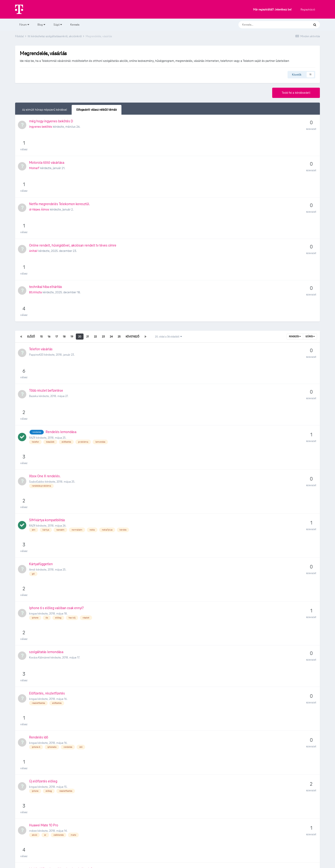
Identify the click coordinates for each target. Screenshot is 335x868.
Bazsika (33, 286)
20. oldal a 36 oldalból (168, 247)
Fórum (24, 25)
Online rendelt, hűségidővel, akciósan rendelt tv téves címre (73, 197)
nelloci (33, 799)
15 (41, 247)
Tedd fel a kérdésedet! (296, 93)
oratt (32, 731)
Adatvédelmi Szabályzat (159, 851)
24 (111, 247)
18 (64, 247)
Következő (132, 247)
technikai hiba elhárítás (46, 218)
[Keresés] (270, 25)
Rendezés (295, 247)
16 (49, 247)
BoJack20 (35, 583)
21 (88, 247)
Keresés (75, 25)
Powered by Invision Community (168, 861)
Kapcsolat (185, 851)
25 (119, 247)
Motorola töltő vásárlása (47, 156)
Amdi (32, 378)
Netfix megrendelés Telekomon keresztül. (60, 177)
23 (103, 247)
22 (95, 247)
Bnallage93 (36, 539)
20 (80, 247)
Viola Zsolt (35, 779)
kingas (33, 401)
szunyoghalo (36, 690)
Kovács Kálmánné (39, 424)
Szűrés (310, 247)
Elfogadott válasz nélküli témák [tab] (97, 110)
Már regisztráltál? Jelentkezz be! (272, 10)
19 (72, 247)
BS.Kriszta (35, 224)
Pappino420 (36, 265)
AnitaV (33, 203)
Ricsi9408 (35, 666)
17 (57, 247)
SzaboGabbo (37, 331)
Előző (31, 247)
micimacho (36, 625)
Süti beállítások (167, 841)
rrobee (33, 515)
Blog (41, 25)
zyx (31, 755)
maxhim (34, 645)
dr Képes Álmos (39, 182)
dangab (34, 562)
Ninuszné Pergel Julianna (44, 604)
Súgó (58, 25)
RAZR (32, 308)
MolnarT (34, 161)
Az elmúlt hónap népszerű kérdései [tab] (45, 110)
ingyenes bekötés (41, 141)
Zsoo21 (33, 711)
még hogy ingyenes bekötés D (51, 135)
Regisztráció (308, 9)
